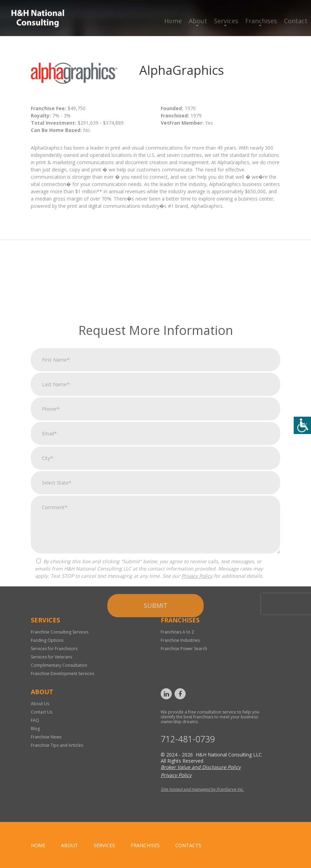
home (38, 845)
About (198, 21)
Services (226, 21)
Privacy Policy (197, 671)
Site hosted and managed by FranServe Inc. (202, 789)
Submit (156, 701)
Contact (296, 21)
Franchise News (46, 737)
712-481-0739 (188, 739)
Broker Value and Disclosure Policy (201, 767)
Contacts (188, 845)
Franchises (261, 21)
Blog (35, 729)
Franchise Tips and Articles (57, 745)
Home (173, 21)
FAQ (35, 720)
